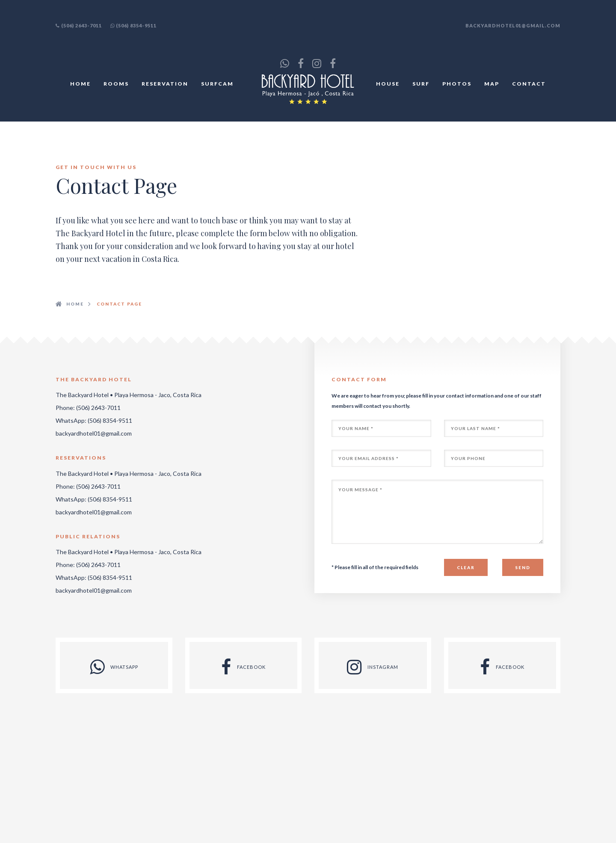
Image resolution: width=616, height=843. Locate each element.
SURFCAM (217, 84)
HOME (80, 84)
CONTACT (529, 84)
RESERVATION (165, 84)
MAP (492, 84)
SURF (421, 84)
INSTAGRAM (373, 667)
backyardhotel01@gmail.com (513, 25)
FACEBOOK (243, 667)
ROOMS (116, 84)
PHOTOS (457, 84)
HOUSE (388, 84)
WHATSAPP (114, 667)
